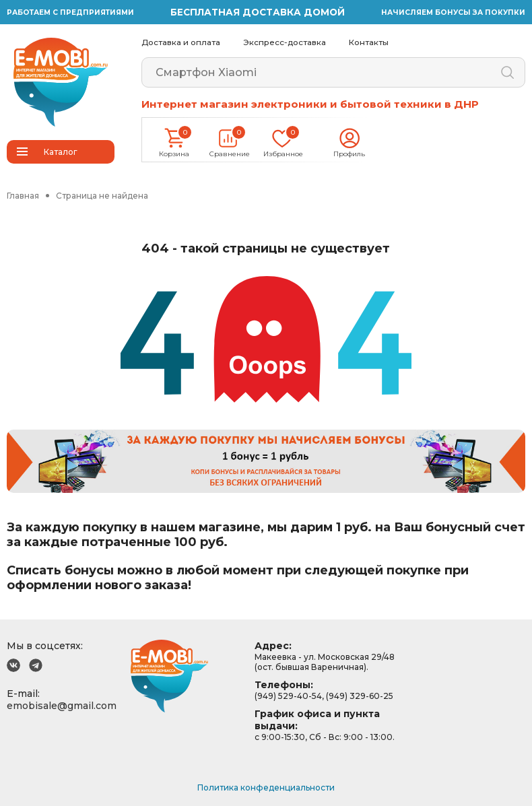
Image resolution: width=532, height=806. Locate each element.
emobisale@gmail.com (62, 706)
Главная (23, 196)
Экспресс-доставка (285, 42)
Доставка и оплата (181, 42)
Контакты (369, 42)
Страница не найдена (102, 196)
